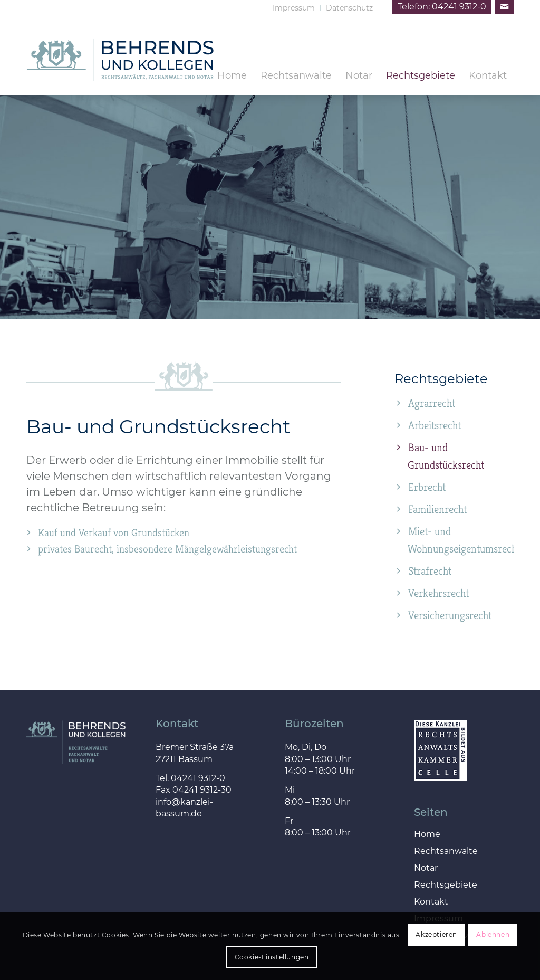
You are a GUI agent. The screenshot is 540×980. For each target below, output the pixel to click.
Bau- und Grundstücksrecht (446, 456)
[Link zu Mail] (504, 7)
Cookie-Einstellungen (272, 957)
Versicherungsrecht (450, 615)
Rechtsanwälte (446, 851)
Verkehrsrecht (438, 593)
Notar (426, 868)
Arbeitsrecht (435, 425)
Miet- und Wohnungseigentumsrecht (461, 540)
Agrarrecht (432, 403)
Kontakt (431, 902)
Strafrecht (430, 571)
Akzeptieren (436, 934)
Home (427, 835)
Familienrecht (437, 509)
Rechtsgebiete (446, 885)
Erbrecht (427, 487)
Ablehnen (493, 934)
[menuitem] (294, 8)
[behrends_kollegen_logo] (120, 78)
